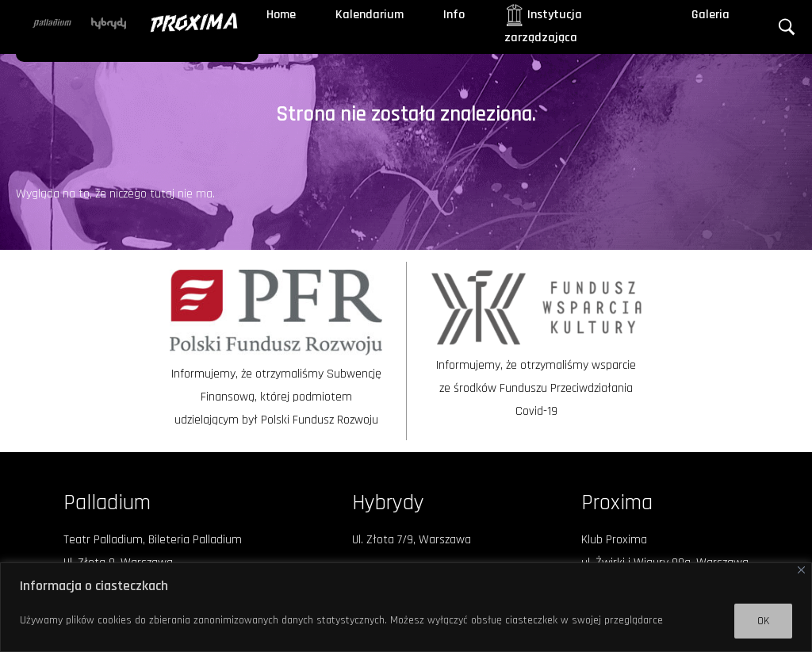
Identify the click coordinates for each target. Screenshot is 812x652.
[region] (406, 607)
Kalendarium (370, 15)
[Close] (801, 570)
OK (763, 621)
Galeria (710, 15)
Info (454, 15)
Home (281, 15)
